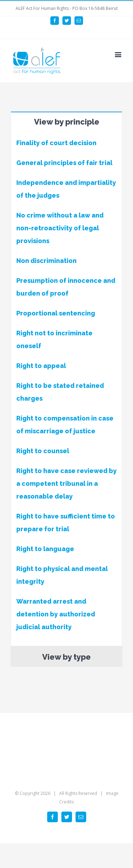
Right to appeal (41, 366)
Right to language (45, 549)
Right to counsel (43, 451)
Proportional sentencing (56, 313)
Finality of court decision (56, 143)
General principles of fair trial (64, 163)
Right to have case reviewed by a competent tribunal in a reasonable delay (66, 484)
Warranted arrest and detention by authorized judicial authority (56, 614)
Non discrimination (46, 261)
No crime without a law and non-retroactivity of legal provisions (60, 228)
